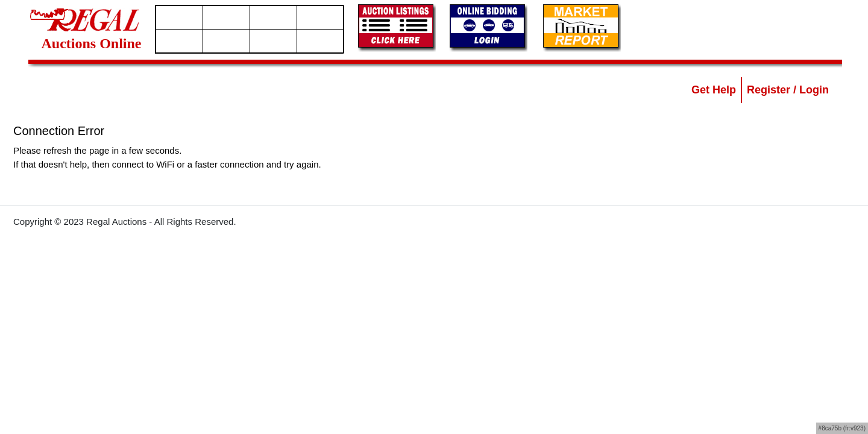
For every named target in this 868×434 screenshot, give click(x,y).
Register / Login (788, 90)
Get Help (714, 90)
